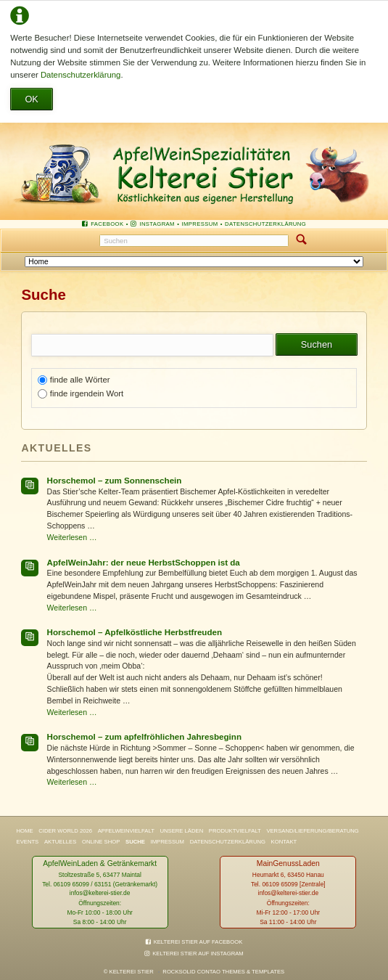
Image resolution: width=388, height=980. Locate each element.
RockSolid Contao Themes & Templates (223, 972)
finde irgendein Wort (87, 393)
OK (32, 99)
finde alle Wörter (80, 380)
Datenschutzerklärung (81, 75)
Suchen (302, 241)
